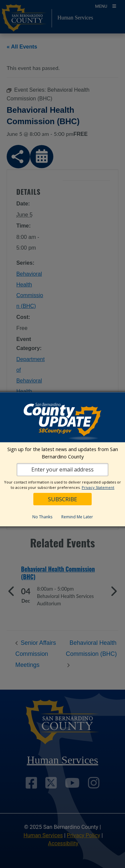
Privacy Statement (98, 487)
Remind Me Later (77, 517)
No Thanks (42, 517)
